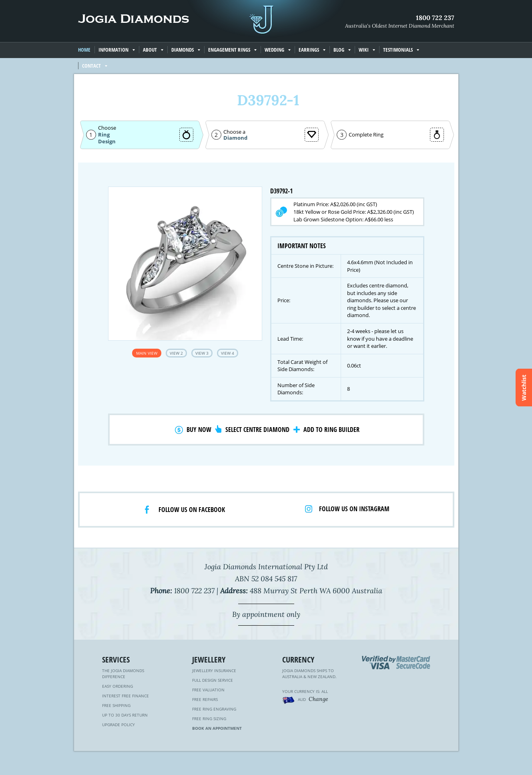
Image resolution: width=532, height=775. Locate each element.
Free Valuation (208, 690)
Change (318, 699)
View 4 (228, 353)
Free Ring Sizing (209, 719)
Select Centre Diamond (257, 430)
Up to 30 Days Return (125, 715)
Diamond (235, 138)
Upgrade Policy (118, 725)
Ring (104, 135)
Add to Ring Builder (331, 430)
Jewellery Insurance (214, 671)
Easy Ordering (117, 686)
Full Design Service (213, 680)
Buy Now (199, 430)
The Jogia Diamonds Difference (123, 674)
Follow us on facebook (192, 510)
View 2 (176, 353)
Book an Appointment (217, 728)
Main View (147, 353)
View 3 (202, 353)
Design (107, 142)
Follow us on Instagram (354, 509)
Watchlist (524, 388)
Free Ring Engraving (214, 709)
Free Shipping (116, 705)
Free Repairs (205, 699)
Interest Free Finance (125, 696)
